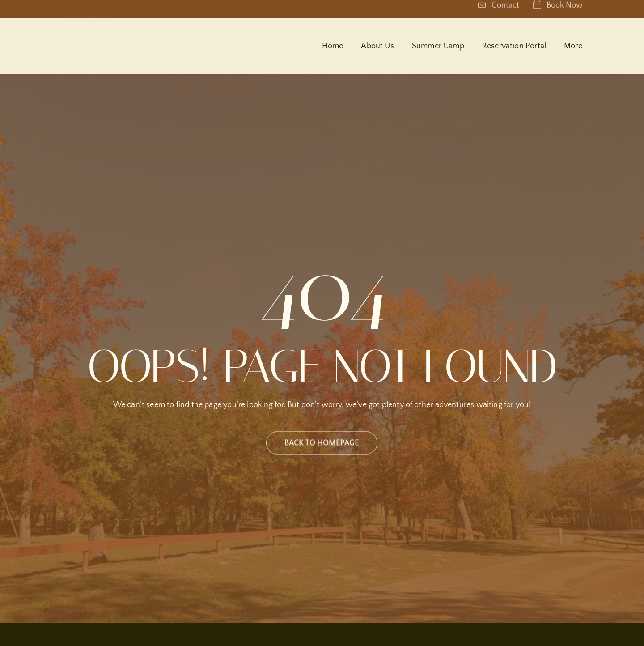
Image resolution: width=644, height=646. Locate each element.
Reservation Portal (514, 46)
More (573, 46)
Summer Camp (438, 46)
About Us (377, 46)
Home (333, 46)
